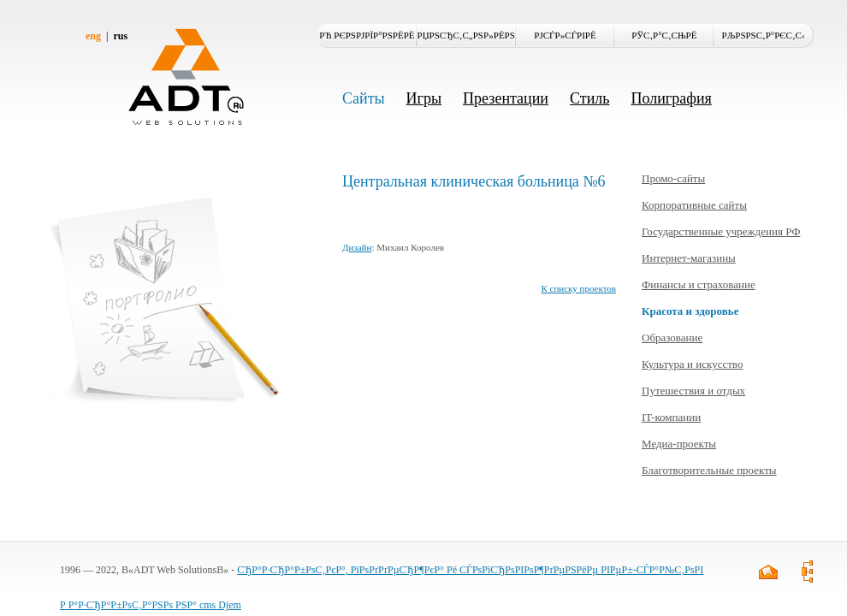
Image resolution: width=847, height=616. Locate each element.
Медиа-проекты (679, 444)
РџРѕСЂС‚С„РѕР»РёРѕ (466, 35)
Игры (424, 98)
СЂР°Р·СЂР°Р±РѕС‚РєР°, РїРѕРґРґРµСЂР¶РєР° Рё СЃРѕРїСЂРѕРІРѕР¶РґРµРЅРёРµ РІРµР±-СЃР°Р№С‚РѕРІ (470, 570)
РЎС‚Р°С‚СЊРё (664, 35)
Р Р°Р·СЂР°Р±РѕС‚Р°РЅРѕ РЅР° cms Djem (151, 605)
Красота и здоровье (690, 311)
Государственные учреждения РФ (721, 231)
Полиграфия (671, 98)
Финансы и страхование (699, 284)
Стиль (589, 98)
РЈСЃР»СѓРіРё (565, 35)
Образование (672, 338)
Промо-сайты (673, 178)
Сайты (364, 98)
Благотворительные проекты (709, 470)
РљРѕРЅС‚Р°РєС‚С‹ (764, 35)
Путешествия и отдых (693, 391)
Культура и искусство (692, 364)
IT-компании (671, 417)
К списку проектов (578, 288)
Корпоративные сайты (694, 205)
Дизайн (357, 247)
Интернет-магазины (689, 258)
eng (93, 36)
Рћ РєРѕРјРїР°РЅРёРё (367, 35)
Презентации (506, 98)
